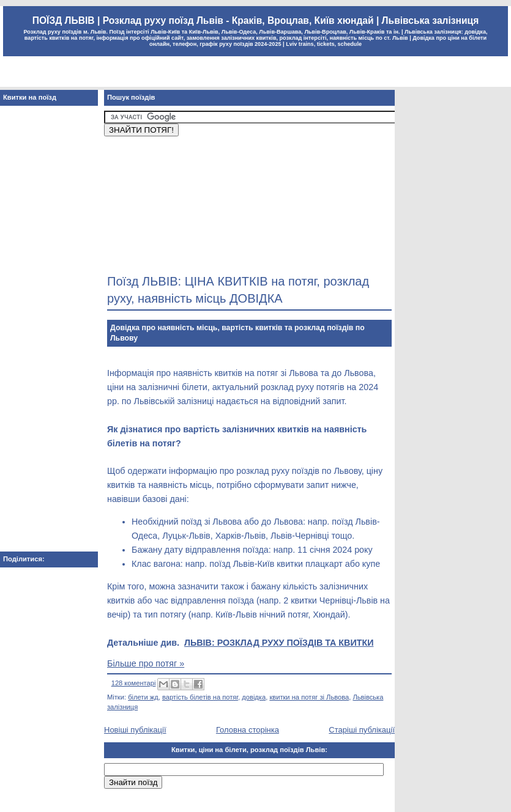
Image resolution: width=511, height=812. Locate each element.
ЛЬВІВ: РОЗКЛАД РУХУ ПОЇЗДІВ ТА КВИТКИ (279, 643)
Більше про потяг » (146, 663)
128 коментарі (134, 683)
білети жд (143, 697)
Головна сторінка (248, 730)
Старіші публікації (362, 730)
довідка (254, 697)
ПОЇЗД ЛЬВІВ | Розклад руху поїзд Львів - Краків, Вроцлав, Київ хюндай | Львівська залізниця (255, 20)
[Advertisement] (167, 204)
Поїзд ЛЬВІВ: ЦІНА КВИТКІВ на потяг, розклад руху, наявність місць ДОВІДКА (238, 290)
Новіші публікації (135, 730)
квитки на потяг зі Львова (309, 697)
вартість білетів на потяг (200, 697)
